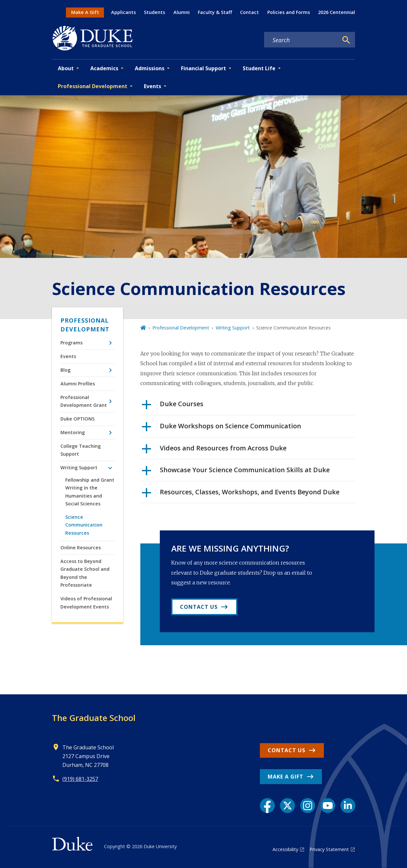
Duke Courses (173, 406)
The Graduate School (94, 718)
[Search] (346, 40)
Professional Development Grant (84, 401)
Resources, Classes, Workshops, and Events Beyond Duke (241, 494)
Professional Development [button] (93, 86)
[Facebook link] (267, 806)
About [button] (66, 68)
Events (68, 356)
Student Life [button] (259, 68)
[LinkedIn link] (348, 806)
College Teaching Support (81, 450)
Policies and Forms (289, 12)
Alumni (182, 12)
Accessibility (285, 849)
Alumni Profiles (78, 384)
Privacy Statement (329, 849)
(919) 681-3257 (80, 779)
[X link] (287, 806)
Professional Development (85, 325)
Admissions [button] (150, 68)
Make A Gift (85, 12)
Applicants (123, 12)
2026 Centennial (337, 12)
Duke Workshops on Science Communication (222, 428)
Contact (249, 12)
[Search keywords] (301, 40)
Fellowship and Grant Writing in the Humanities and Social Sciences (90, 492)
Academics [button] (104, 68)
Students (154, 12)
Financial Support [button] (203, 68)
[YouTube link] (328, 806)
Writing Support (79, 467)
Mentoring (73, 432)
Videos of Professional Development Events (86, 602)
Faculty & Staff (215, 12)
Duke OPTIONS (77, 419)
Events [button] (153, 86)
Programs (71, 343)
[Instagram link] (308, 806)
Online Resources (81, 548)
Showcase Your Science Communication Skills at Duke (236, 472)
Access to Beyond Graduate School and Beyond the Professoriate (85, 573)
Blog (65, 370)
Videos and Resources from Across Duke (214, 450)
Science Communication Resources (84, 525)
